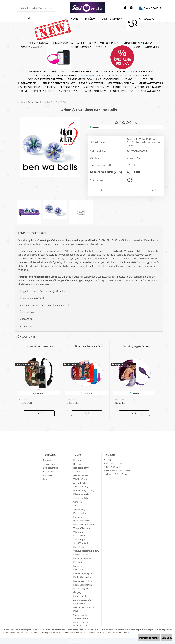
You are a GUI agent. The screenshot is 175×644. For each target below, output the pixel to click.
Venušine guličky (31, 102)
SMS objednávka (51, 468)
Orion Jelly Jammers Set (88, 347)
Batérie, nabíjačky (95, 91)
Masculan (147, 79)
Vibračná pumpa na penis (41, 347)
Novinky (58, 29)
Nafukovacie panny (108, 79)
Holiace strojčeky (29, 87)
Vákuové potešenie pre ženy (46, 79)
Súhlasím (164, 638)
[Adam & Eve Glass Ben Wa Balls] (50, 118)
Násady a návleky (32, 47)
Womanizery (153, 47)
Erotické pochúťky (122, 91)
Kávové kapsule (140, 75)
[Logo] (87, 8)
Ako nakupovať (50, 464)
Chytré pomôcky (69, 57)
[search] (51, 8)
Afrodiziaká (140, 24)
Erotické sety (121, 87)
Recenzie (47, 461)
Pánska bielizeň (38, 72)
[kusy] (94, 190)
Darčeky (90, 19)
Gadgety (50, 87)
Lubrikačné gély (28, 83)
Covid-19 (101, 47)
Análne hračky (86, 43)
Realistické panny (111, 19)
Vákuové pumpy (110, 43)
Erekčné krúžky (66, 75)
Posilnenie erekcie (80, 72)
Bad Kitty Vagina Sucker (136, 347)
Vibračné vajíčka (42, 75)
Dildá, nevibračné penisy (111, 72)
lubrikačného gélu (142, 277)
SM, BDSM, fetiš (116, 75)
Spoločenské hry (43, 91)
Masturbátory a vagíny (138, 43)
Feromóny (58, 72)
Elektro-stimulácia (80, 79)
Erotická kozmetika (91, 83)
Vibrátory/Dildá (63, 43)
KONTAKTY (48, 476)
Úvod (19, 102)
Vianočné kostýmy (142, 72)
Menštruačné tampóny (149, 87)
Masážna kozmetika (151, 83)
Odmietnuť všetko (139, 638)
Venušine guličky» (92, 75)
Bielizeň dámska (39, 43)
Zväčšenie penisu (69, 91)
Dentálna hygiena (149, 91)
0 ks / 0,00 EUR (152, 8)
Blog (45, 480)
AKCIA (126, 57)
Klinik (25, 91)
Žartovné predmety (96, 87)
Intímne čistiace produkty (59, 83)
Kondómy (130, 79)
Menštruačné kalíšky (121, 83)
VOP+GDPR (49, 472)
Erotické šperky (70, 87)
